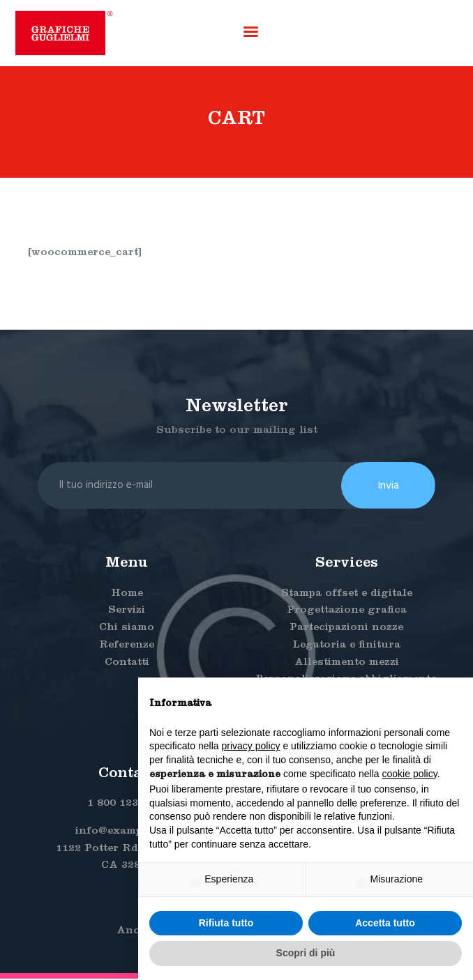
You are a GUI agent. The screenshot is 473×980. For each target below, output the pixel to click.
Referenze (127, 647)
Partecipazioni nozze (346, 630)
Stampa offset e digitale (347, 596)
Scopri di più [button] (306, 953)
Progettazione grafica (347, 613)
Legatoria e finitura (346, 647)
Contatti (127, 665)
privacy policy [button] (251, 746)
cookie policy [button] (410, 774)
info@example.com (127, 833)
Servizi (127, 613)
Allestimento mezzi (347, 665)
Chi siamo (127, 630)
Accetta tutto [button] (385, 923)
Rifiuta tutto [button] (226, 923)
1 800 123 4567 (127, 806)
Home (127, 596)
